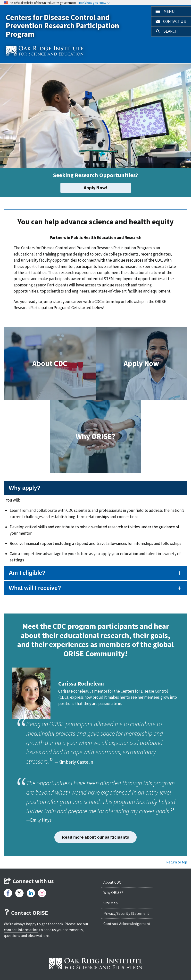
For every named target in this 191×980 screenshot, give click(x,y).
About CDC (112, 882)
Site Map (111, 903)
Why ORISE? (113, 892)
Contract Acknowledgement (127, 924)
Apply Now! (96, 188)
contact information (21, 930)
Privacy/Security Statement (126, 913)
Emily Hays (41, 820)
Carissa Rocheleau (81, 683)
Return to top (177, 862)
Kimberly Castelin (76, 762)
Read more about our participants (95, 837)
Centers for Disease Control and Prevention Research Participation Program (62, 26)
